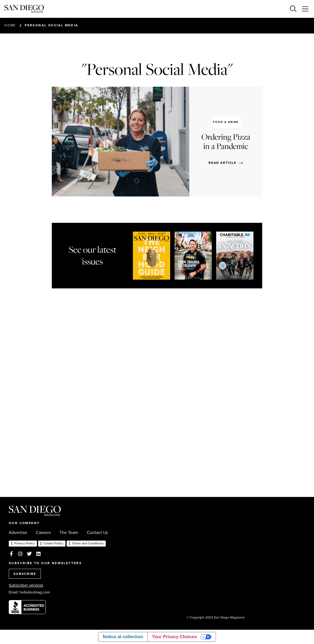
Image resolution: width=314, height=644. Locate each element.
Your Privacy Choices (174, 637)
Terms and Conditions (88, 543)
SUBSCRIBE (25, 574)
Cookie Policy (53, 543)
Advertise (18, 533)
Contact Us (97, 533)
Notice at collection (123, 637)
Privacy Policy (25, 543)
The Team (69, 533)
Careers (43, 533)
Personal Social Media (51, 25)
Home (10, 25)
